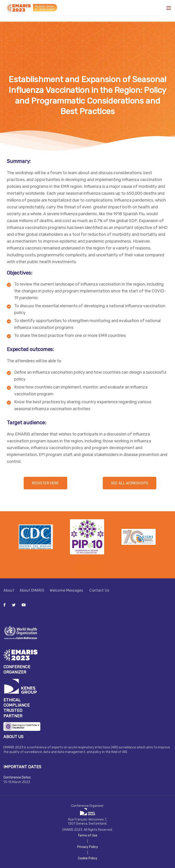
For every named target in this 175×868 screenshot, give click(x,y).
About (9, 590)
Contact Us (99, 590)
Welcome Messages (67, 590)
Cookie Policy (88, 858)
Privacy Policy (88, 847)
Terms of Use (87, 835)
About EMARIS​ (32, 590)
